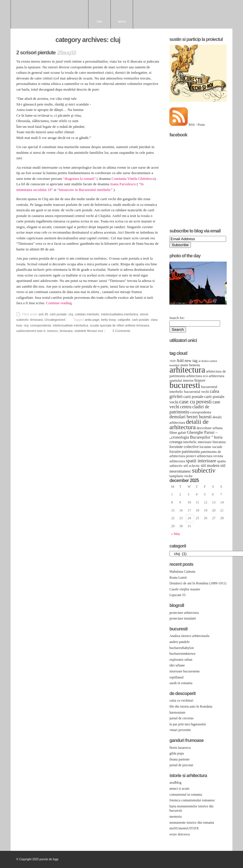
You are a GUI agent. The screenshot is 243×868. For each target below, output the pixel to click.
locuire (175, 451)
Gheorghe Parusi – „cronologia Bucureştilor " (193, 435)
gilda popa (177, 753)
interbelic (190, 442)
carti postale (58, 314)
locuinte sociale (211, 447)
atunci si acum (179, 789)
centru (186, 407)
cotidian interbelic (87, 314)
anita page (92, 320)
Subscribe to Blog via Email (195, 231)
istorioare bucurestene (185, 671)
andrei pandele (179, 642)
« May (176, 534)
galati (182, 433)
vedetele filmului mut (88, 331)
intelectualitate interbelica (70, 325)
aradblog (175, 783)
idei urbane (177, 665)
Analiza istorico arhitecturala (189, 636)
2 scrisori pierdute (36, 53)
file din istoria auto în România (191, 706)
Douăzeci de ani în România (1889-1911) (198, 583)
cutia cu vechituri (181, 700)
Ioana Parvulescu (123, 184)
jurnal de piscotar (181, 765)
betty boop (108, 320)
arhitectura (187, 370)
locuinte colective (184, 447)
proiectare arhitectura (184, 613)
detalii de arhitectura (189, 424)
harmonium (177, 712)
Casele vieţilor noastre (185, 589)
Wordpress (210, 860)
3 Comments (121, 331)
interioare (205, 442)
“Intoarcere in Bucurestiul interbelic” (85, 190)
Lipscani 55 (177, 595)
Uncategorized (55, 320)
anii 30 (43, 314)
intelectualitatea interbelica (120, 314)
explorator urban (181, 660)
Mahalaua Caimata (182, 572)
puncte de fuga (50, 14)
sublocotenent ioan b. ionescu (37, 331)
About (122, 21)
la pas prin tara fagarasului (188, 724)
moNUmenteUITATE (184, 828)
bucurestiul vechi (196, 392)
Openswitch (217, 860)
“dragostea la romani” (79, 179)
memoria (176, 817)
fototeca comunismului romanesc (192, 800)
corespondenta (40, 325)
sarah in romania (181, 683)
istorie (144, 314)
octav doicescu (180, 834)
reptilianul (176, 677)
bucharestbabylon (182, 648)
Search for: (177, 318)
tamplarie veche (181, 476)
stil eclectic (192, 466)
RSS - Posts (197, 125)
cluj (71, 314)
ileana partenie (179, 759)
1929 (172, 361)
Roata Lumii (178, 578)
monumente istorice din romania (192, 823)
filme (173, 433)
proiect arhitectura (199, 456)
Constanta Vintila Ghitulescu (133, 179)
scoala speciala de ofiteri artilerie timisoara (119, 325)
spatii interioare (201, 461)
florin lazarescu (180, 748)
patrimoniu (191, 451)
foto (99, 21)
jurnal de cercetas (181, 718)
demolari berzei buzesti (190, 417)
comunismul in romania (186, 795)
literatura (219, 442)
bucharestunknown (182, 654)
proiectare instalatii (183, 618)
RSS (224, 860)
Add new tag (187, 361)
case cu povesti (195, 402)
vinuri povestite (180, 730)
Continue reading (59, 303)
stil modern (210, 465)
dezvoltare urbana (210, 428)
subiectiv (22, 320)
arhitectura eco (197, 376)
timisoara (36, 320)
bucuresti (185, 385)
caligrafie (124, 320)
